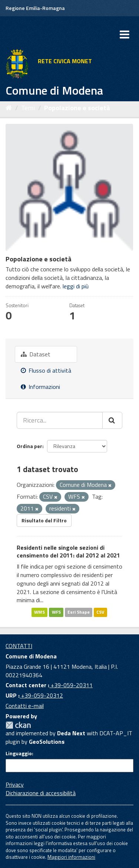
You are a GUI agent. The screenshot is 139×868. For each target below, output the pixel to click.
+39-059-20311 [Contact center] (71, 685)
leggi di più (76, 286)
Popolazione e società (77, 108)
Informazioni (40, 387)
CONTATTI (19, 646)
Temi (28, 108)
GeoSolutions (47, 742)
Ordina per (29, 446)
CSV (100, 612)
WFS (56, 612)
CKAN (18, 725)
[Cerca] (112, 420)
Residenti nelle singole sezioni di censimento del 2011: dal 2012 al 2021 (68, 551)
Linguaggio (19, 753)
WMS (39, 612)
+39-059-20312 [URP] (41, 695)
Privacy (15, 784)
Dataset (36, 354)
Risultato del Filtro (44, 520)
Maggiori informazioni (71, 857)
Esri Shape (79, 612)
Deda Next (71, 733)
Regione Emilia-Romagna (35, 8)
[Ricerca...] (60, 420)
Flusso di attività (46, 370)
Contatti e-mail (25, 706)
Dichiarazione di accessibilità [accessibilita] (41, 793)
